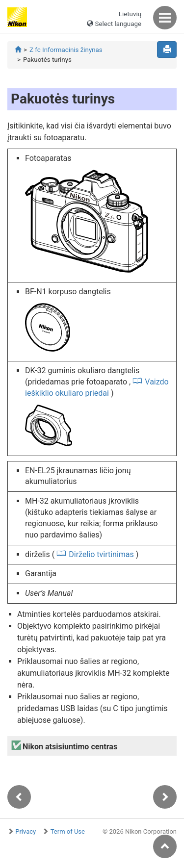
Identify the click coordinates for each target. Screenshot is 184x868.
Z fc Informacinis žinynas (66, 50)
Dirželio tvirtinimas (101, 554)
